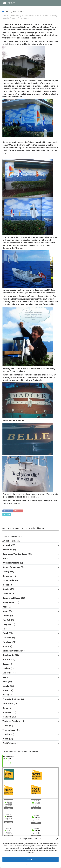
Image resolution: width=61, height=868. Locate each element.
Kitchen (6, 668)
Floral (5, 633)
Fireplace (7, 624)
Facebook (8, 511)
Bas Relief (7, 550)
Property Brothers (11, 699)
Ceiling (6, 572)
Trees (5, 726)
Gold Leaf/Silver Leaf (13, 651)
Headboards (8, 655)
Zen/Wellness (9, 743)
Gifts (5, 646)
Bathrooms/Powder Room (15, 554)
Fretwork (7, 638)
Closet (6, 585)
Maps (5, 677)
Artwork (6, 545)
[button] (57, 839)
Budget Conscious (11, 567)
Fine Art (6, 620)
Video (5, 739)
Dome (5, 611)
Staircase (7, 712)
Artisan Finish (9, 541)
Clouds (45, 16)
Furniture (7, 642)
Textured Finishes (11, 721)
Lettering (53, 16)
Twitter (7, 514)
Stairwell (7, 717)
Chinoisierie (8, 580)
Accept (30, 859)
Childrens (7, 576)
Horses (6, 664)
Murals (6, 18)
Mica (5, 682)
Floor (5, 629)
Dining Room (8, 602)
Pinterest (18, 511)
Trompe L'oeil (9, 730)
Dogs (5, 607)
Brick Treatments (11, 563)
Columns (7, 594)
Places (6, 695)
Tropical (6, 734)
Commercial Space (11, 598)
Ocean (13, 18)
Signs (5, 708)
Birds (5, 558)
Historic (6, 660)
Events (6, 616)
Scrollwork (8, 704)
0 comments (24, 18)
